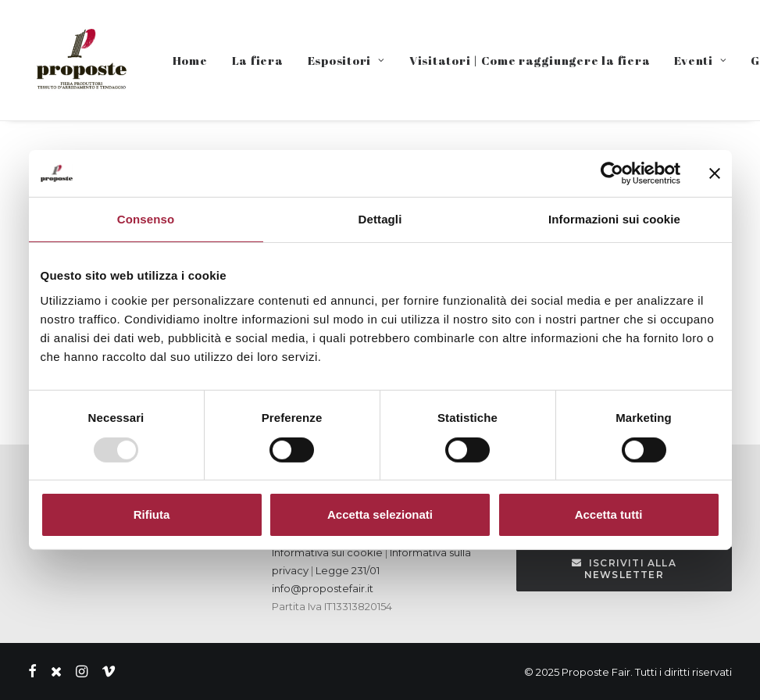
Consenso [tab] (146, 219)
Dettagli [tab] (380, 219)
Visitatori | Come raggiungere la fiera (530, 60)
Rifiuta (152, 514)
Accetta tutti (609, 514)
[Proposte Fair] (81, 60)
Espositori (346, 60)
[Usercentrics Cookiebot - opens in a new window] (612, 173)
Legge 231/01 (348, 570)
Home (190, 60)
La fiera (258, 60)
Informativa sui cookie (327, 552)
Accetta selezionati (380, 514)
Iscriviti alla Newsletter (626, 569)
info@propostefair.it (323, 588)
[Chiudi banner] (715, 173)
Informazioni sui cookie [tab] (614, 219)
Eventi (700, 60)
